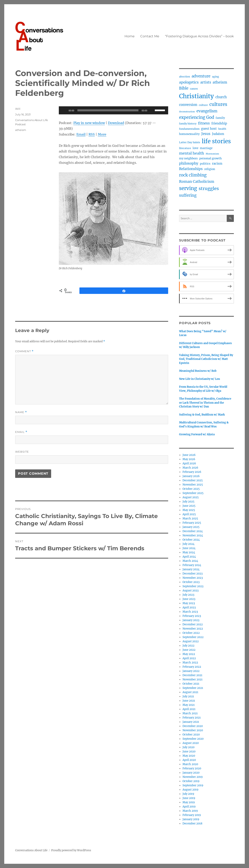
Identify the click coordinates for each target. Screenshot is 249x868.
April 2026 (189, 463)
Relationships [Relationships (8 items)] (191, 169)
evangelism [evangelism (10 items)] (207, 111)
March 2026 (190, 468)
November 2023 (193, 578)
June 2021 (189, 701)
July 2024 (188, 544)
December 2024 (193, 531)
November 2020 (193, 730)
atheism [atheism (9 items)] (220, 82)
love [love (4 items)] (195, 148)
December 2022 (193, 624)
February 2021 (192, 718)
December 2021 (192, 675)
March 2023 (190, 612)
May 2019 (189, 802)
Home (130, 36)
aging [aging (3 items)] (216, 77)
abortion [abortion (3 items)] (185, 77)
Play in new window (89, 123)
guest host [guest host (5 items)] (209, 129)
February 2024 (192, 565)
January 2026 (191, 476)
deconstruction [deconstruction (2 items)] (187, 112)
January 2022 (191, 671)
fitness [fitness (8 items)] (204, 123)
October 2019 (191, 781)
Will (18, 109)
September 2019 (193, 785)
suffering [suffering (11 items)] (188, 195)
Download (116, 123)
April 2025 (189, 514)
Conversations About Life (31, 850)
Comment (24, 351)
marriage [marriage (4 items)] (206, 148)
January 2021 (191, 722)
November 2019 (193, 777)
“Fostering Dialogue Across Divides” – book (199, 36)
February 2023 (192, 616)
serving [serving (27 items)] (188, 188)
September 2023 (193, 586)
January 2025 (191, 527)
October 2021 (191, 684)
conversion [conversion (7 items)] (188, 105)
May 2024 (189, 552)
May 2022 (189, 654)
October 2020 (191, 735)
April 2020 (189, 760)
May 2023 (189, 603)
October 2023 (191, 582)
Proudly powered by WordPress (71, 850)
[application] (113, 110)
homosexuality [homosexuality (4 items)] (189, 134)
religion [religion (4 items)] (210, 169)
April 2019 (189, 807)
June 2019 (189, 798)
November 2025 (193, 485)
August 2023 (190, 591)
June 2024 (189, 548)
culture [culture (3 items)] (203, 105)
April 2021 (189, 709)
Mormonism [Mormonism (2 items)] (212, 154)
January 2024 (191, 569)
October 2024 (191, 540)
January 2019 (191, 819)
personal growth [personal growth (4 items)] (210, 158)
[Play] (64, 110)
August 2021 (190, 692)
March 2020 (190, 764)
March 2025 (190, 519)
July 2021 (188, 696)
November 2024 (193, 535)
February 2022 (192, 667)
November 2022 (193, 629)
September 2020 (193, 739)
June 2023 (189, 599)
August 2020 (191, 743)
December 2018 (192, 824)
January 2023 (191, 620)
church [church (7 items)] (221, 97)
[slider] (108, 110)
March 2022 (190, 663)
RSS (92, 134)
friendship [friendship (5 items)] (219, 123)
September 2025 (193, 493)
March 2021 (190, 713)
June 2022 (189, 650)
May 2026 (189, 459)
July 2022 (188, 646)
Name (21, 412)
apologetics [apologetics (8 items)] (189, 82)
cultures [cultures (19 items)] (218, 104)
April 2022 (189, 658)
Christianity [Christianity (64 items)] (196, 96)
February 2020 (192, 768)
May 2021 (189, 705)
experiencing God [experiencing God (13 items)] (197, 117)
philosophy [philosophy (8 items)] (189, 163)
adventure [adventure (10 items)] (201, 76)
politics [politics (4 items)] (205, 164)
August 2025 (191, 497)
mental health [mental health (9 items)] (192, 153)
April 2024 (189, 557)
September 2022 (193, 637)
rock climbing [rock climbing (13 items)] (193, 175)
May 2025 (189, 510)
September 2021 (193, 688)
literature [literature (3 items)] (185, 148)
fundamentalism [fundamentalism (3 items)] (189, 129)
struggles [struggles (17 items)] (209, 189)
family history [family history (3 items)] (188, 124)
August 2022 (191, 641)
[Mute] (152, 110)
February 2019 (192, 815)
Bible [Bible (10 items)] (184, 88)
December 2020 (193, 726)
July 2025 (188, 502)
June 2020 (189, 752)
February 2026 (192, 472)
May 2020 (189, 756)
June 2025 (189, 506)
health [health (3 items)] (222, 129)
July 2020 (188, 747)
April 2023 (189, 607)
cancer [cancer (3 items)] (194, 89)
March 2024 (190, 561)
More (102, 134)
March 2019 (190, 811)
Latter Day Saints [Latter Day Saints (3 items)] (190, 142)
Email (81, 134)
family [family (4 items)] (220, 118)
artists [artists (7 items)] (206, 82)
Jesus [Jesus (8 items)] (206, 134)
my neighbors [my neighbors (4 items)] (188, 158)
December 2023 (193, 574)
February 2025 (192, 523)
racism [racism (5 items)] (217, 163)
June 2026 (189, 455)
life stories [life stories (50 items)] (216, 141)
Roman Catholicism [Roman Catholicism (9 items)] (197, 181)
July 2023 (188, 595)
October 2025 (191, 489)
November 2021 (193, 679)
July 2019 (188, 794)
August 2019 (190, 790)
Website (22, 452)
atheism (21, 130)
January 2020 (191, 773)
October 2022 (191, 633)
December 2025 (193, 480)
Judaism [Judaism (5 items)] (218, 134)
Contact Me (150, 36)
